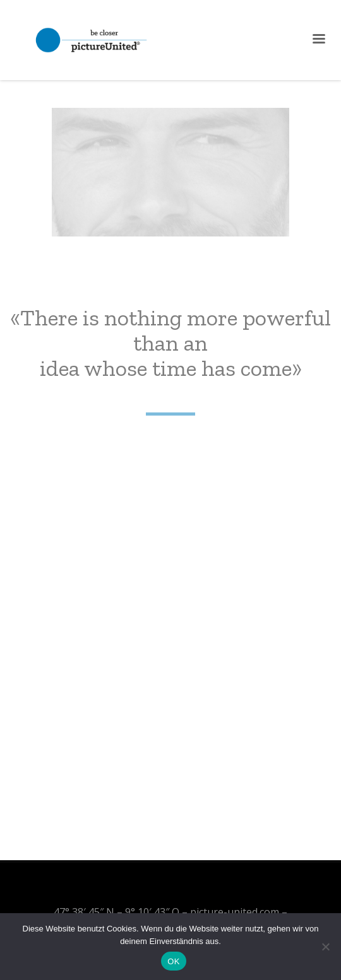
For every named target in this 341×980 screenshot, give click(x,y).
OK (173, 961)
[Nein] (325, 947)
